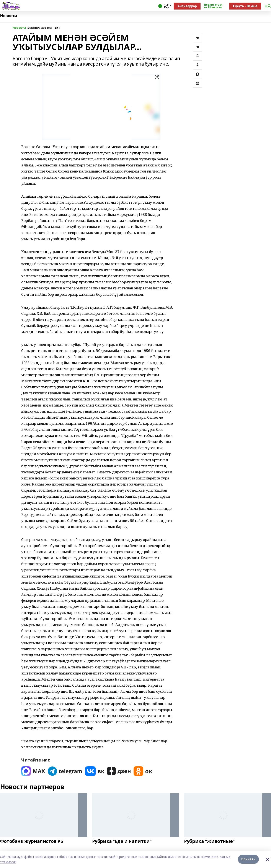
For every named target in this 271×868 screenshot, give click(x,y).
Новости (8, 16)
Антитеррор (187, 6)
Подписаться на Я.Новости (213, 6)
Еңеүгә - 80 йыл (245, 6)
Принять (248, 859)
